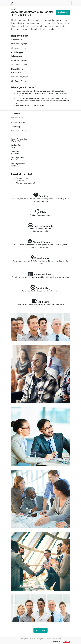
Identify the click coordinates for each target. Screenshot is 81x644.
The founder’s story (23, 178)
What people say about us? (25, 183)
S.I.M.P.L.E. (66, 642)
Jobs (13, 9)
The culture (20, 181)
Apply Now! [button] (63, 12)
